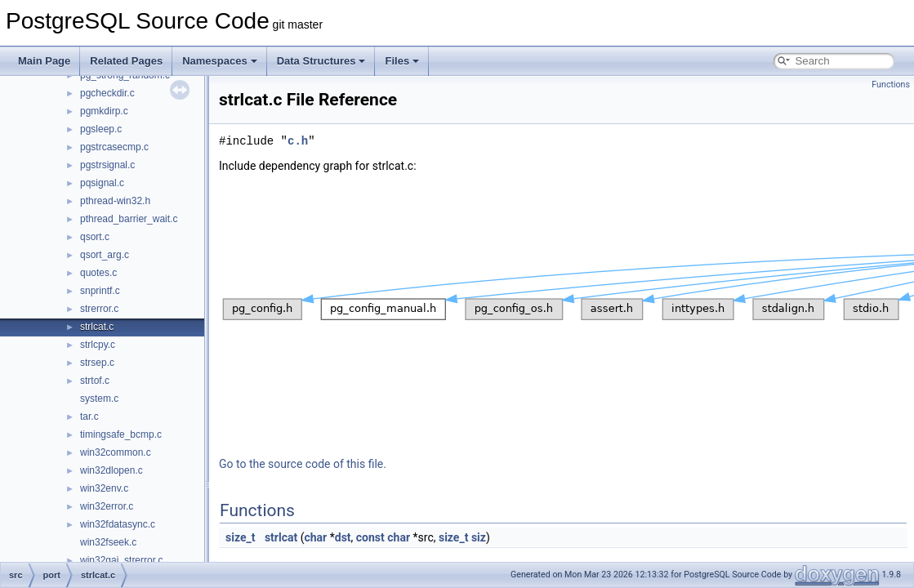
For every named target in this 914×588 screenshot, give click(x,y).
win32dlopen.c (111, 470)
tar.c (89, 416)
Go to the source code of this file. (303, 464)
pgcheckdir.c (107, 93)
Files (402, 61)
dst (343, 537)
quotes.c (98, 273)
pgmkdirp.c (104, 111)
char (315, 537)
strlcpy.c (98, 345)
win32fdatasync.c (118, 524)
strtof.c (95, 381)
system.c (99, 399)
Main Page (44, 61)
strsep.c (97, 363)
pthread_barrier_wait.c (129, 219)
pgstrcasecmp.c (114, 147)
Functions (891, 85)
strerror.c (99, 309)
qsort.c (95, 237)
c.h (298, 141)
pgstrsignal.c (107, 165)
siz (479, 537)
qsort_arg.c (105, 255)
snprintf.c (100, 291)
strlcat (281, 537)
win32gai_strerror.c (121, 560)
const (370, 537)
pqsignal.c (102, 183)
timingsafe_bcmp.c (121, 434)
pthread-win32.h (115, 201)
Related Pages (126, 61)
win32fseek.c (108, 542)
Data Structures (321, 61)
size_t (240, 537)
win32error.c (107, 506)
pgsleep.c (101, 129)
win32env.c (104, 488)
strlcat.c (97, 327)
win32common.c (116, 452)
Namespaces (220, 61)
